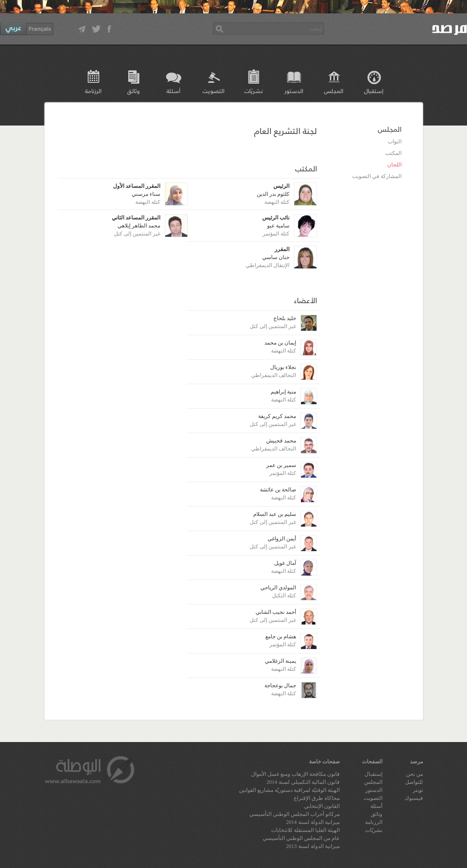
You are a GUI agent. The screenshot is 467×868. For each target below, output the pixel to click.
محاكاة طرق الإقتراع (317, 798)
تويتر (418, 790)
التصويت (213, 91)
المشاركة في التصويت (377, 176)
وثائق (134, 91)
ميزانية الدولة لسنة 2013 (313, 846)
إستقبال (374, 91)
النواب (395, 142)
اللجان (394, 165)
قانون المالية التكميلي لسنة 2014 (303, 782)
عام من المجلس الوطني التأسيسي (301, 838)
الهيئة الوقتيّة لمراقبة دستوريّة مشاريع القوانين (289, 790)
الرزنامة (93, 91)
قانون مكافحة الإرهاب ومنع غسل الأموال (295, 774)
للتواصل (414, 782)
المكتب (393, 153)
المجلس (334, 91)
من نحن (414, 774)
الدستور (294, 91)
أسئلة (173, 91)
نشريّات (254, 91)
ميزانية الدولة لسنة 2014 (313, 822)
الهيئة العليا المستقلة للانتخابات (305, 830)
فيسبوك (414, 798)
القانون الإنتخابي (322, 806)
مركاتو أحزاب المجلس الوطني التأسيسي (294, 814)
